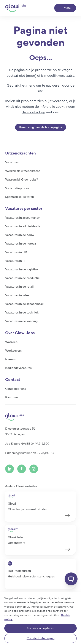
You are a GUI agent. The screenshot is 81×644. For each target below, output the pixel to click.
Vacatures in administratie (23, 226)
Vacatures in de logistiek (22, 270)
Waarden (11, 342)
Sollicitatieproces (17, 188)
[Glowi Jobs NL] (16, 8)
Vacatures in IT (15, 261)
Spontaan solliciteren (20, 197)
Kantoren (12, 398)
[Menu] (65, 8)
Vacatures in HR (16, 252)
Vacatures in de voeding (21, 321)
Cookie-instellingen (40, 638)
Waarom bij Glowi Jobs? (21, 180)
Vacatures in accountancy (22, 218)
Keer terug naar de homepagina (41, 127)
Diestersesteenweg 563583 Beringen (20, 432)
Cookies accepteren (41, 628)
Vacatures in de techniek (22, 313)
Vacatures (12, 162)
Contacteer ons (16, 389)
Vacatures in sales (17, 295)
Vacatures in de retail (19, 287)
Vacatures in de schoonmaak (24, 304)
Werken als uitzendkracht (22, 171)
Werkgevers (13, 351)
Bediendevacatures (18, 368)
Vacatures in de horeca (21, 244)
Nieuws (10, 359)
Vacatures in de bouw (20, 235)
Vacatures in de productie (22, 278)
